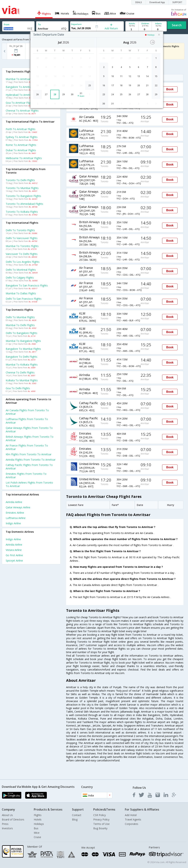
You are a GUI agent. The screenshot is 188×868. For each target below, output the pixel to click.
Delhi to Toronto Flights (20, 230)
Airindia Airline (14, 502)
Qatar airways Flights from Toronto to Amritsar (29, 430)
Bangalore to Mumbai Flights (23, 349)
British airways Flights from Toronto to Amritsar (30, 438)
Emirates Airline (15, 513)
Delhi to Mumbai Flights (20, 317)
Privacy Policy (101, 819)
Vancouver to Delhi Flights (22, 254)
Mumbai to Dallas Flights (21, 293)
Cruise (37, 837)
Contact (77, 815)
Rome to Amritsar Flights (21, 145)
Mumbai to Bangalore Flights (23, 341)
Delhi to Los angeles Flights (23, 262)
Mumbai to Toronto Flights (22, 246)
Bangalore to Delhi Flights (21, 357)
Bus (36, 828)
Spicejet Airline (14, 561)
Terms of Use (101, 824)
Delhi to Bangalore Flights (21, 333)
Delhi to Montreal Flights (21, 270)
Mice (37, 833)
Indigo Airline (13, 523)
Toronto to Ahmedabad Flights (24, 204)
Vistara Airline (14, 550)
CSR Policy (100, 815)
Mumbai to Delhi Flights (20, 325)
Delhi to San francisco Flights (24, 299)
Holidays (39, 824)
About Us (7, 815)
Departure (76, 24)
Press (5, 824)
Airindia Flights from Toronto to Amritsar (31, 460)
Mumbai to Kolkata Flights (22, 365)
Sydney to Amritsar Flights (22, 137)
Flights (38, 815)
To (39, 24)
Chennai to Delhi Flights (20, 372)
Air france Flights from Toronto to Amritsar (27, 447)
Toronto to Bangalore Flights (23, 196)
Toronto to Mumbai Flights (22, 188)
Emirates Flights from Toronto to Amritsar (26, 475)
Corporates (132, 824)
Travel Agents (133, 819)
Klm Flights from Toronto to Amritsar (29, 454)
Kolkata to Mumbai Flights (22, 380)
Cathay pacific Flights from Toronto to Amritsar (29, 467)
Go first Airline (14, 555)
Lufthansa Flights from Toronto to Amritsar (27, 421)
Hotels (38, 819)
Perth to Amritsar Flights (21, 129)
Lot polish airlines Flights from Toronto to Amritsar (29, 484)
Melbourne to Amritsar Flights (24, 158)
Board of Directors (13, 819)
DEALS (139, 2)
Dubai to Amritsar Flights (21, 150)
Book (170, 89)
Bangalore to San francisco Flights (27, 285)
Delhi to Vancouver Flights (22, 238)
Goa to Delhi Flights (18, 388)
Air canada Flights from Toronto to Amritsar (27, 412)
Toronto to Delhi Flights (20, 180)
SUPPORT (177, 2)
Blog (75, 819)
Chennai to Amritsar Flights (22, 111)
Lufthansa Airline (16, 518)
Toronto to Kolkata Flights (22, 212)
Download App (157, 2)
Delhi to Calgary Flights (20, 278)
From (7, 24)
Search (177, 25)
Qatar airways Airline (18, 507)
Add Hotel (131, 815)
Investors (7, 828)
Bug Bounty (100, 828)
